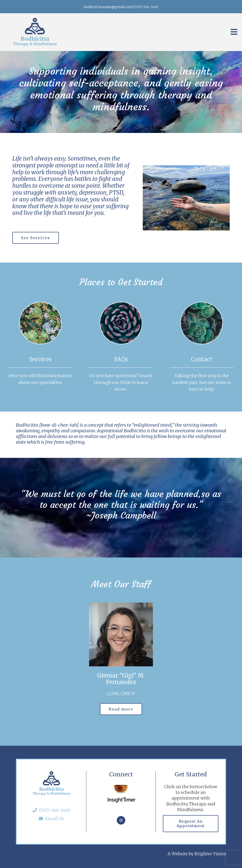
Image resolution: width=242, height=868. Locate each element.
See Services (36, 238)
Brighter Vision (210, 854)
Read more (121, 709)
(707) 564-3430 (51, 810)
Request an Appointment (191, 823)
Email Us (51, 819)
